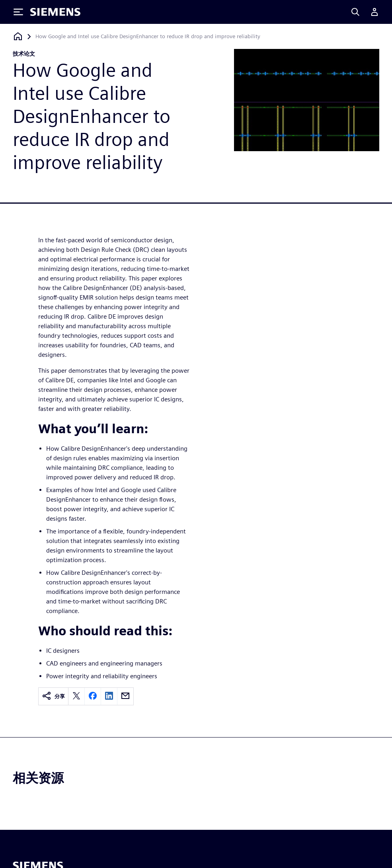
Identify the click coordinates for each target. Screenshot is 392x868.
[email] (125, 696)
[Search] (355, 12)
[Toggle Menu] (18, 12)
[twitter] (76, 696)
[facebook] (93, 696)
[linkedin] (109, 696)
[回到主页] (18, 36)
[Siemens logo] (55, 12)
